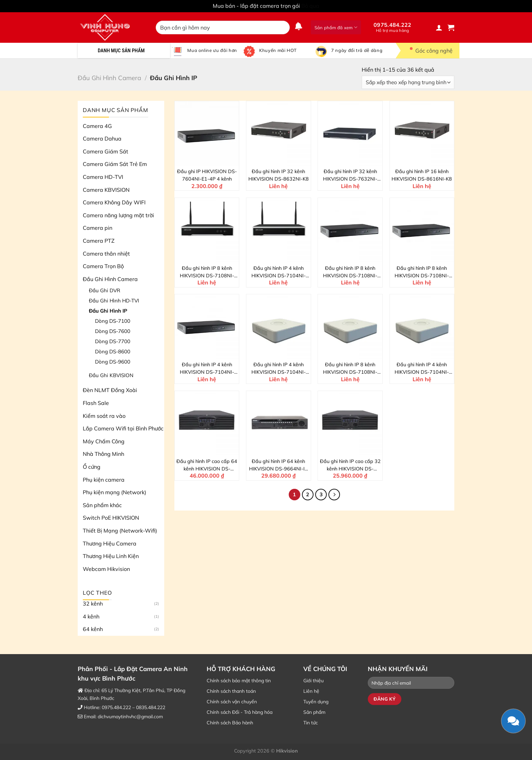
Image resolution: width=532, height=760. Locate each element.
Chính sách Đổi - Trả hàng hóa (240, 712)
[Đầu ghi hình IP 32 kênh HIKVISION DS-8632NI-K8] (279, 133)
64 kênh (93, 629)
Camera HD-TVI (103, 177)
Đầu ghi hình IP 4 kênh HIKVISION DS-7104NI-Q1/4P (279, 369)
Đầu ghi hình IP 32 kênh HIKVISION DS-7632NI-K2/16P (350, 175)
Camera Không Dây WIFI (114, 202)
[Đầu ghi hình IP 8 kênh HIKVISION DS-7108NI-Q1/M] (422, 230)
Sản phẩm (314, 712)
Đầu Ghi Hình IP (108, 311)
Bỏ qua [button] (310, 6)
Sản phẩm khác (102, 505)
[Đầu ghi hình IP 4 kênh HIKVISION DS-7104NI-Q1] (422, 327)
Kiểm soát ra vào (104, 416)
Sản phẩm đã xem (336, 27)
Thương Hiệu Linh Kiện (111, 556)
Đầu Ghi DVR (104, 290)
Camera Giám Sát (106, 151)
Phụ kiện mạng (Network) (115, 492)
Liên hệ (311, 691)
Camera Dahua (102, 138)
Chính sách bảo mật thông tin (239, 681)
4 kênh (91, 616)
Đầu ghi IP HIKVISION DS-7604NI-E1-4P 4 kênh (207, 175)
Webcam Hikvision (106, 569)
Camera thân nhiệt (106, 254)
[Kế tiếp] (334, 495)
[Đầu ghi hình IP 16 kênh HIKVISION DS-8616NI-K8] (422, 133)
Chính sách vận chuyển (232, 702)
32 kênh (93, 604)
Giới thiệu (313, 681)
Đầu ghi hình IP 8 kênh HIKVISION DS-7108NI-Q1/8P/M (350, 272)
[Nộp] (283, 27)
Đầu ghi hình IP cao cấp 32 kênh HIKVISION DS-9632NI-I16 (350, 465)
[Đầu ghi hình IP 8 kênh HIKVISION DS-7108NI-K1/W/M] (207, 230)
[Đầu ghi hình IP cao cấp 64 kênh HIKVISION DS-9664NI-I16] (207, 423)
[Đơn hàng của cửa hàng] (408, 82)
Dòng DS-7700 (113, 341)
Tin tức (311, 723)
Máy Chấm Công (104, 441)
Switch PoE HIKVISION (111, 518)
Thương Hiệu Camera (110, 543)
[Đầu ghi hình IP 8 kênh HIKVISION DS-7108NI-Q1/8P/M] (350, 230)
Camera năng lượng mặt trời (118, 215)
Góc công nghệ (429, 51)
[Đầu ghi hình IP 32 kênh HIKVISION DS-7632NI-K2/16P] (350, 133)
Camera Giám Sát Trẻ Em (115, 164)
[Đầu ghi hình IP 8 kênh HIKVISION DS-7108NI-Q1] (350, 327)
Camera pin (98, 228)
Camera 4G (97, 126)
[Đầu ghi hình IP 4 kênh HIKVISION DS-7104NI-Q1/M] (207, 327)
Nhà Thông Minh (103, 454)
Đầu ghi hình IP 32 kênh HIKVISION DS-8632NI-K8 (279, 175)
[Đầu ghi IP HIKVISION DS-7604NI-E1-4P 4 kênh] (207, 133)
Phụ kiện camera (104, 480)
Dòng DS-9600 (113, 362)
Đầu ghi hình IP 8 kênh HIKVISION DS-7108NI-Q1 (350, 369)
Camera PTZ (99, 241)
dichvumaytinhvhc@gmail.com (130, 717)
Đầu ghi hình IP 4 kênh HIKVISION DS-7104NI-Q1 (422, 369)
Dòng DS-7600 (113, 331)
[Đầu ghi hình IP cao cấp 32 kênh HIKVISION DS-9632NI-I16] (350, 423)
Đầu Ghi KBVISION (111, 375)
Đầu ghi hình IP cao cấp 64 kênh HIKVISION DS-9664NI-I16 (207, 465)
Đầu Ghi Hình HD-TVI (114, 301)
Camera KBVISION (106, 190)
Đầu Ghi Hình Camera (109, 78)
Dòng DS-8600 (113, 351)
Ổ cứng (92, 467)
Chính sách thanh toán (231, 691)
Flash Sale (96, 403)
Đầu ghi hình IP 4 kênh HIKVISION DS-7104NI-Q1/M (207, 369)
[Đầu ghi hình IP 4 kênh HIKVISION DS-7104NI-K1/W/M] (279, 230)
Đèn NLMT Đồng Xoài (110, 390)
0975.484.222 (393, 27)
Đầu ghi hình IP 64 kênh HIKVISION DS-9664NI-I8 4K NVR (278, 465)
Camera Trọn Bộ (103, 266)
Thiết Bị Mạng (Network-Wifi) (120, 531)
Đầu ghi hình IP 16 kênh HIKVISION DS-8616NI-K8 (422, 175)
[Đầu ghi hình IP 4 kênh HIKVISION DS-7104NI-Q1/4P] (279, 327)
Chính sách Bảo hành (230, 723)
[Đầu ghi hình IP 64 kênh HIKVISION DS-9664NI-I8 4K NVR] (279, 423)
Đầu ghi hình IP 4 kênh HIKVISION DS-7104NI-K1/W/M (279, 272)
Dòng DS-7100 (113, 321)
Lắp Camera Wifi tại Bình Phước (123, 428)
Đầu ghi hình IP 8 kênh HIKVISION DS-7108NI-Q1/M (422, 272)
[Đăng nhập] (439, 27)
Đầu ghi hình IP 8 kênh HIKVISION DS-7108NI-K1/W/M (207, 272)
